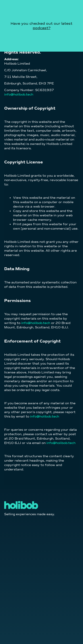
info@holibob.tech (19, 95)
